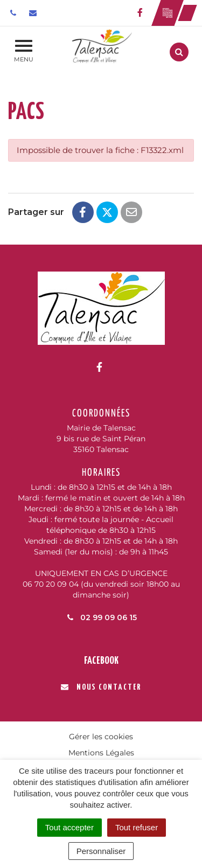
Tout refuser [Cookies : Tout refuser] (137, 827)
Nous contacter (101, 687)
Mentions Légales (101, 753)
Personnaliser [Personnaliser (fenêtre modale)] (101, 851)
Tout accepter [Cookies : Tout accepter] (69, 827)
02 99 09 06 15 (101, 617)
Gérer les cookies (101, 737)
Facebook (101, 661)
